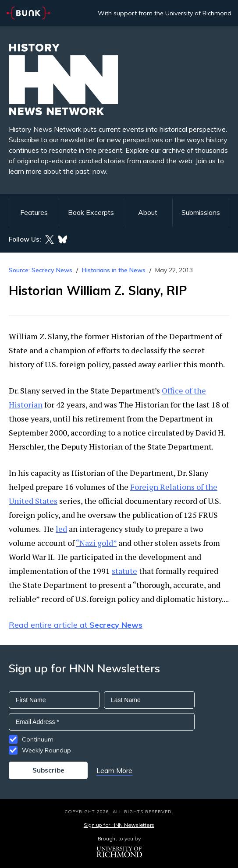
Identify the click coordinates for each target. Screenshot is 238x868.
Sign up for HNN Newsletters (119, 825)
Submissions (201, 212)
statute (124, 571)
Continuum (38, 739)
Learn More (114, 770)
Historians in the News (114, 270)
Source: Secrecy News (41, 270)
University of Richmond (198, 13)
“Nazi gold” (96, 543)
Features (34, 212)
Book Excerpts (91, 212)
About (148, 212)
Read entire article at (76, 625)
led (61, 529)
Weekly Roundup (46, 750)
